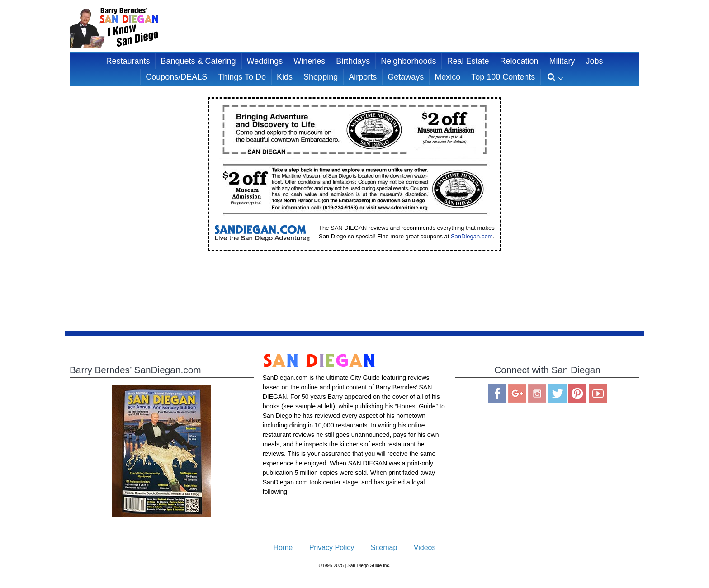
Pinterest (577, 394)
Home (283, 548)
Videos (425, 548)
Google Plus (517, 394)
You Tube (598, 394)
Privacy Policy (332, 548)
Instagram (537, 394)
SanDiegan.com (472, 236)
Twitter (558, 394)
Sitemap (384, 548)
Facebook (497, 394)
